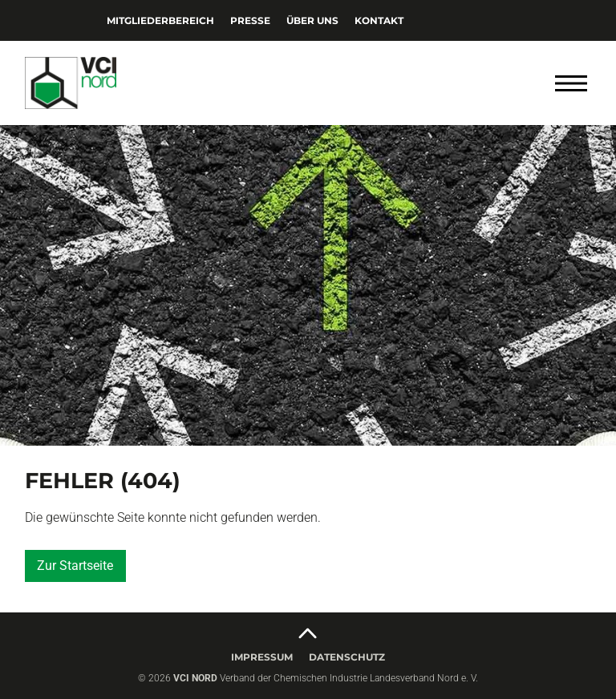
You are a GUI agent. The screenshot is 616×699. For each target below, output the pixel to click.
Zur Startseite (75, 566)
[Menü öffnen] (571, 83)
